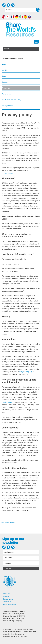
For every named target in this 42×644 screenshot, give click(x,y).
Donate (7, 49)
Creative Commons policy (11, 100)
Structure (5, 76)
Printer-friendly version (7, 523)
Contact (5, 82)
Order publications (9, 106)
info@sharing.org (8, 173)
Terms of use (6, 94)
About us (5, 64)
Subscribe (8, 569)
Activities (5, 70)
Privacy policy (7, 88)
